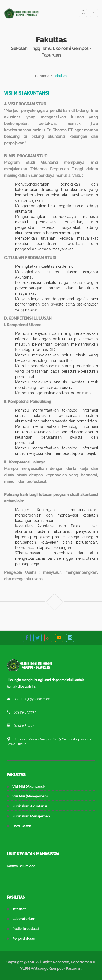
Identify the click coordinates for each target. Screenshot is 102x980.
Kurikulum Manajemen (31, 816)
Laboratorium (24, 919)
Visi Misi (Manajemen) (30, 796)
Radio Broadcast (26, 929)
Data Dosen (22, 826)
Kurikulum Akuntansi (30, 806)
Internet (19, 909)
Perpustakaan (24, 938)
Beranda (42, 76)
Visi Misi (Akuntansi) (28, 787)
